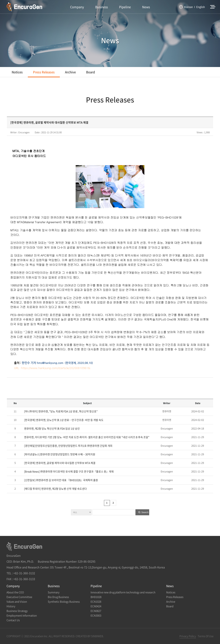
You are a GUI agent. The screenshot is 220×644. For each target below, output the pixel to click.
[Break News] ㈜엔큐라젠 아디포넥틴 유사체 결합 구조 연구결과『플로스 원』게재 (69, 471)
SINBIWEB (97, 636)
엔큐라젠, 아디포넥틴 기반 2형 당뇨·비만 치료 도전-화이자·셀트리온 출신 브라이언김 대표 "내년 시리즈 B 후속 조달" (86, 437)
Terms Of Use (206, 636)
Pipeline (125, 7)
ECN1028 (96, 602)
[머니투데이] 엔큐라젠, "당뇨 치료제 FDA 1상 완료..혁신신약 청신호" (61, 411)
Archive (70, 72)
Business (101, 7)
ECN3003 (96, 615)
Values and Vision (17, 602)
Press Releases (44, 72)
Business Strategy (17, 611)
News (146, 7)
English (201, 7)
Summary (54, 592)
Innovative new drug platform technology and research (123, 592)
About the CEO (15, 592)
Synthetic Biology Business (64, 602)
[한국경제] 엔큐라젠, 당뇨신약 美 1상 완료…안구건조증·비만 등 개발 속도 (64, 420)
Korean (189, 7)
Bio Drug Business (58, 597)
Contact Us (13, 620)
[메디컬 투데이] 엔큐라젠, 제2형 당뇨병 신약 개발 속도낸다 (55, 489)
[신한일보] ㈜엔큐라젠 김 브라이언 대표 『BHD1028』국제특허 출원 (61, 480)
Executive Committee (19, 597)
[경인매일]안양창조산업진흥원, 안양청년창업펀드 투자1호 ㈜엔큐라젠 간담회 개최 (68, 446)
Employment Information (22, 615)
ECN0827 (96, 611)
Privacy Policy (188, 636)
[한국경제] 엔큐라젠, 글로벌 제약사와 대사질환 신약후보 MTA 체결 (59, 463)
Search (145, 512)
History (11, 606)
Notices (17, 72)
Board (90, 72)
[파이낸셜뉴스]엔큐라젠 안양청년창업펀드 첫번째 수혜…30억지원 (59, 454)
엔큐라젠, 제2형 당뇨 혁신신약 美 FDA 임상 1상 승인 (52, 429)
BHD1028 (96, 597)
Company (77, 7)
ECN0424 (96, 606)
